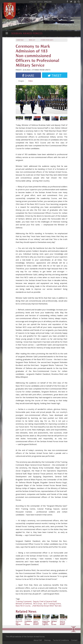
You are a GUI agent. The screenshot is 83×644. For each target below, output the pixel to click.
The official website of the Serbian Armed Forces (25, 637)
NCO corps (38, 604)
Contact (74, 640)
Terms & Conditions (61, 640)
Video (30, 81)
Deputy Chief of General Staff (45, 601)
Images (21, 81)
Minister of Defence (24, 604)
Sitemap (47, 640)
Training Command (24, 601)
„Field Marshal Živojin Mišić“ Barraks (47, 606)
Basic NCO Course (23, 606)
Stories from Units (47, 40)
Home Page (20, 40)
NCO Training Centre (52, 604)
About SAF (38, 640)
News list (32, 40)
